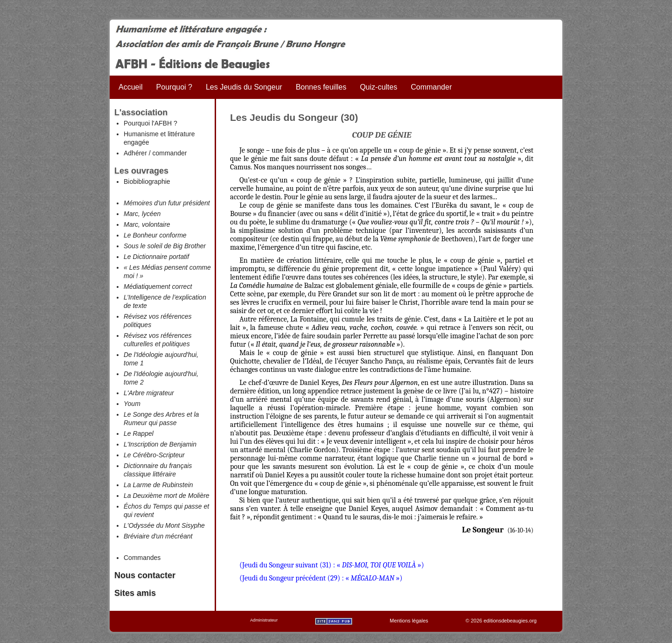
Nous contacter (145, 575)
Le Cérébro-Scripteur (154, 455)
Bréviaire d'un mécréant (158, 536)
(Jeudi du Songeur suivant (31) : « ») (332, 565)
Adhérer (135, 153)
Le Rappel (139, 433)
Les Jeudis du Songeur (244, 87)
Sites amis (135, 593)
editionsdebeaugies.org (510, 621)
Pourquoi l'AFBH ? (150, 123)
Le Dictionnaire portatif (156, 257)
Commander (431, 87)
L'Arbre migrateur (149, 393)
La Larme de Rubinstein (158, 485)
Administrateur (264, 620)
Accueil (131, 87)
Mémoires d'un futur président (167, 203)
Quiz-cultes (378, 87)
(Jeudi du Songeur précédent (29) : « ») (321, 578)
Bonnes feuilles (321, 87)
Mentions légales (409, 621)
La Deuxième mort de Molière (167, 496)
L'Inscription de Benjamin (160, 444)
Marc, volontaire (147, 224)
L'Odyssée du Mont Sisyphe (164, 525)
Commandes (142, 558)
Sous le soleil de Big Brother (165, 246)
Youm (132, 404)
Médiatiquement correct (158, 287)
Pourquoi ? (174, 87)
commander (169, 153)
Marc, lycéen (142, 214)
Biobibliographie (147, 182)
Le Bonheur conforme (155, 235)
